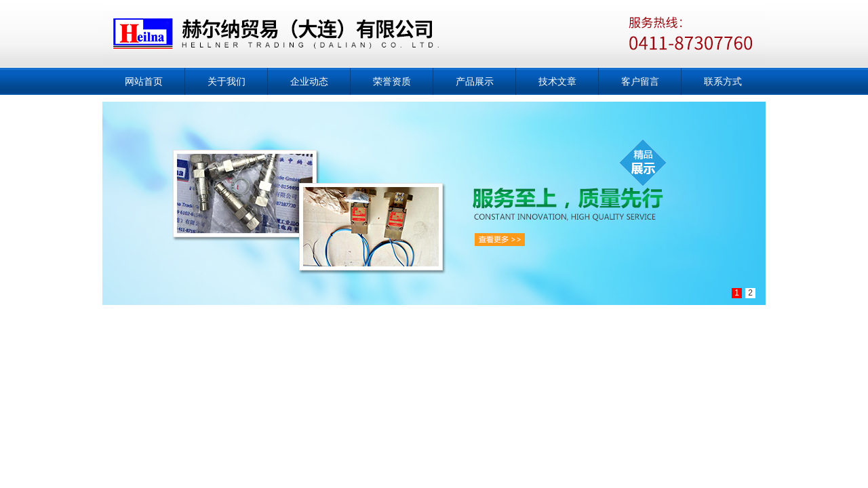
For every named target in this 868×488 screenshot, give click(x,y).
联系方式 (723, 81)
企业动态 (309, 81)
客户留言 (640, 81)
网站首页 (144, 81)
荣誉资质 (392, 81)
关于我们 (226, 81)
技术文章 (557, 81)
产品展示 (475, 81)
